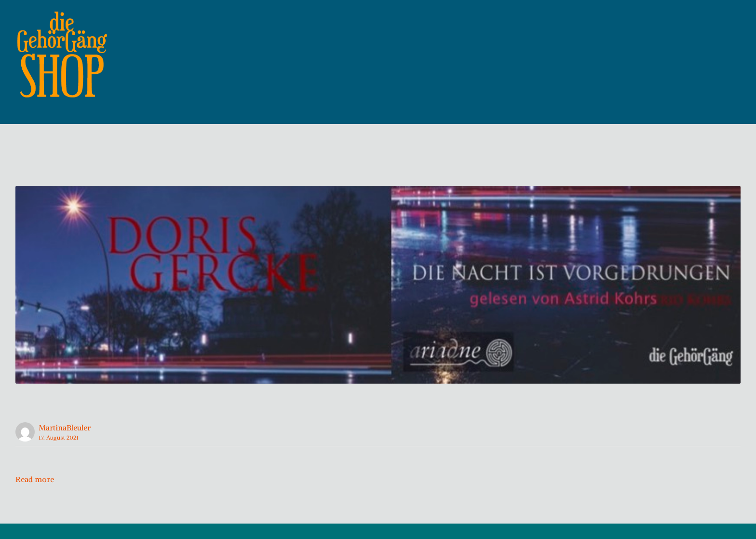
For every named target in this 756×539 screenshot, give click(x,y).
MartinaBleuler (65, 443)
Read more (35, 495)
